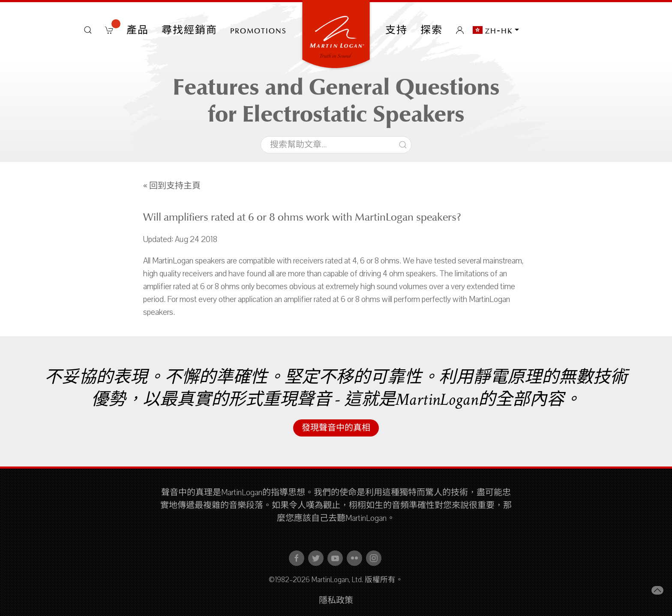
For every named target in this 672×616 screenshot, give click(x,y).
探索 (432, 30)
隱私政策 (336, 601)
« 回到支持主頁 (172, 186)
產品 (138, 30)
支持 (396, 30)
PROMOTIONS (258, 30)
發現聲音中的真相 (336, 428)
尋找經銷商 (189, 30)
